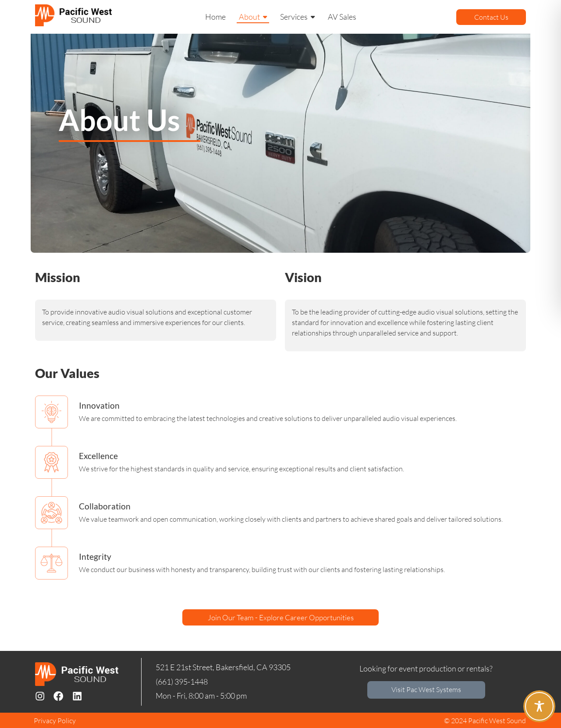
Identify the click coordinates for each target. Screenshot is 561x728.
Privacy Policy (55, 720)
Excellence (98, 456)
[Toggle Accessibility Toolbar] (539, 706)
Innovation (99, 405)
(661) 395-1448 (182, 681)
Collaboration (105, 506)
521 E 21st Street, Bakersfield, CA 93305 (223, 667)
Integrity (95, 557)
